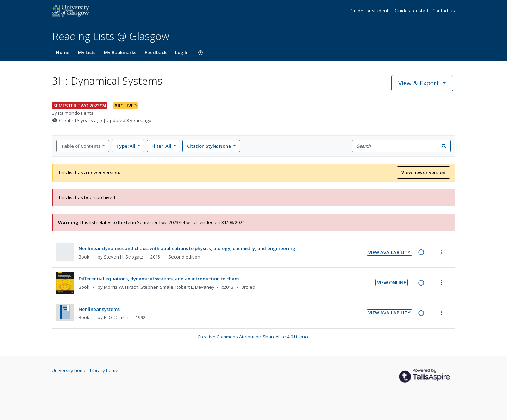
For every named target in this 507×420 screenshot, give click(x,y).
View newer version (423, 172)
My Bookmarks (120, 52)
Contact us (444, 11)
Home (63, 52)
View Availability (389, 252)
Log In (182, 52)
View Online (392, 282)
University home (70, 370)
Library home (104, 370)
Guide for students (371, 11)
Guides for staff (412, 11)
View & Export (420, 83)
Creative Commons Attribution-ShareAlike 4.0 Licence (254, 337)
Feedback (156, 52)
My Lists (87, 52)
